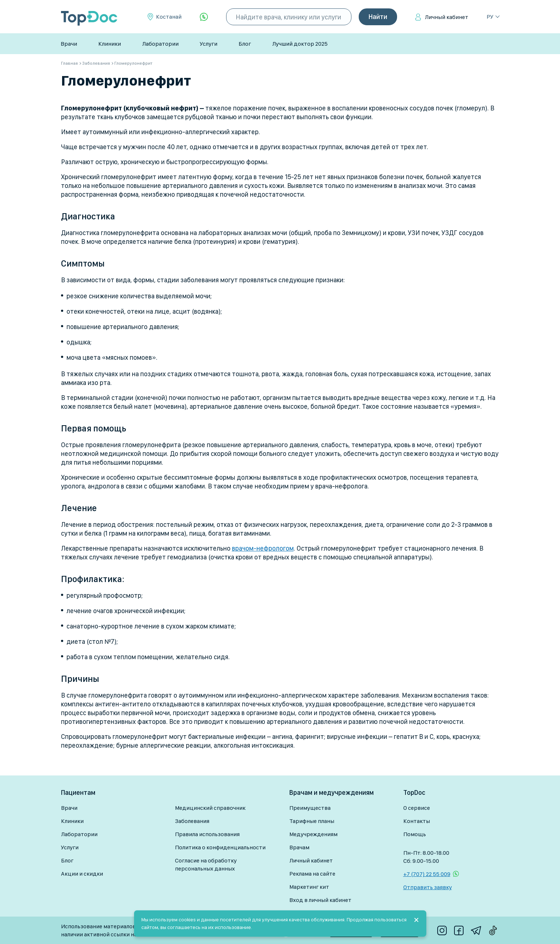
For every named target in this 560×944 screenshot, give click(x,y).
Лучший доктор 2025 (300, 44)
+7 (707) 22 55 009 (427, 874)
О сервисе (417, 808)
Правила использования (207, 834)
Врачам (299, 847)
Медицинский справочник (210, 808)
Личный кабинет (447, 17)
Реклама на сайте (312, 874)
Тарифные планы (312, 821)
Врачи (69, 44)
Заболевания (192, 821)
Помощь (415, 834)
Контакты (417, 821)
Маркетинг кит (309, 887)
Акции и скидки (82, 874)
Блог (245, 44)
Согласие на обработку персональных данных (206, 864)
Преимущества (310, 808)
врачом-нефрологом (263, 548)
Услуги (209, 44)
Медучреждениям (313, 834)
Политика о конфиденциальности (220, 847)
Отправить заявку (428, 887)
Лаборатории (160, 44)
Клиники (110, 44)
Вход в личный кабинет (320, 900)
